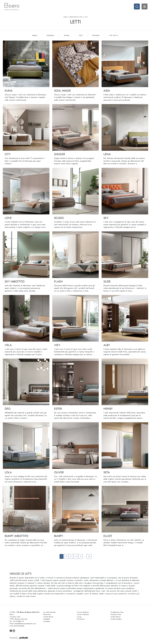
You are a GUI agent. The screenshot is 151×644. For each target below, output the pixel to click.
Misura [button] (67, 35)
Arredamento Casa (76, 17)
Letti (86, 17)
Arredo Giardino (116, 619)
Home (65, 17)
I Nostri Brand (48, 617)
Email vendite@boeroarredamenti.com (23, 624)
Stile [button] (81, 35)
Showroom (47, 614)
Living (79, 617)
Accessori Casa (116, 614)
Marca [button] (35, 35)
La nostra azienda (49, 612)
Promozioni (81, 619)
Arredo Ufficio (115, 617)
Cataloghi (47, 619)
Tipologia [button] (96, 35)
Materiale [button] (51, 35)
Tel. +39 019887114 (17, 621)
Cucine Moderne (83, 612)
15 (89, 556)
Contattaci (47, 621)
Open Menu (145, 7)
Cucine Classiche (83, 614)
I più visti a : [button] (114, 35)
